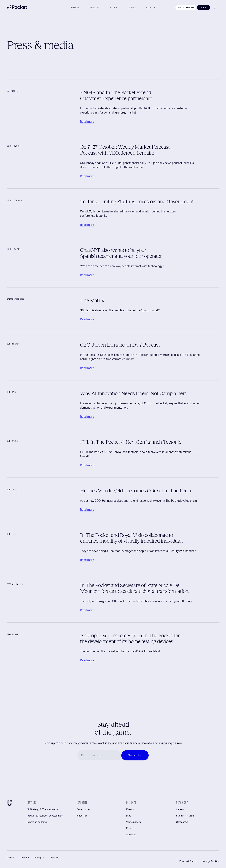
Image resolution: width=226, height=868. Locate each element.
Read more (87, 121)
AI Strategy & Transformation (43, 809)
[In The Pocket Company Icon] (10, 803)
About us (131, 834)
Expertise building (37, 822)
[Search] (215, 8)
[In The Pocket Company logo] (17, 8)
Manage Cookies (211, 861)
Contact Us (182, 822)
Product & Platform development (45, 815)
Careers (180, 809)
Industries (82, 815)
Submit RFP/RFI (186, 7)
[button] (114, 8)
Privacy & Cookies (188, 861)
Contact (204, 7)
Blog (129, 815)
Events (130, 809)
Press (129, 828)
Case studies (83, 809)
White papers (133, 822)
